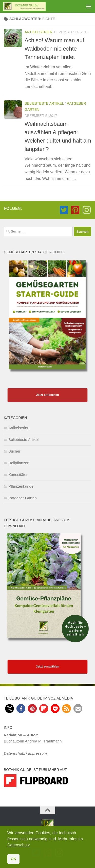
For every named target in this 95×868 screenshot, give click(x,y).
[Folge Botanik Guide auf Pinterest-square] (75, 210)
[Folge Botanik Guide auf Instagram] (87, 210)
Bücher (14, 451)
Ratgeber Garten (23, 498)
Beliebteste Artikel (44, 103)
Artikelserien (39, 32)
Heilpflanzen (19, 463)
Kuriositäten (18, 475)
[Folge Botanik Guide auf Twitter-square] (64, 210)
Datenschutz (14, 753)
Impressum (37, 753)
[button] (9, 709)
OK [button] (13, 859)
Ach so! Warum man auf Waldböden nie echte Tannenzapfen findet (54, 49)
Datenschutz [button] (19, 845)
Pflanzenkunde (21, 486)
